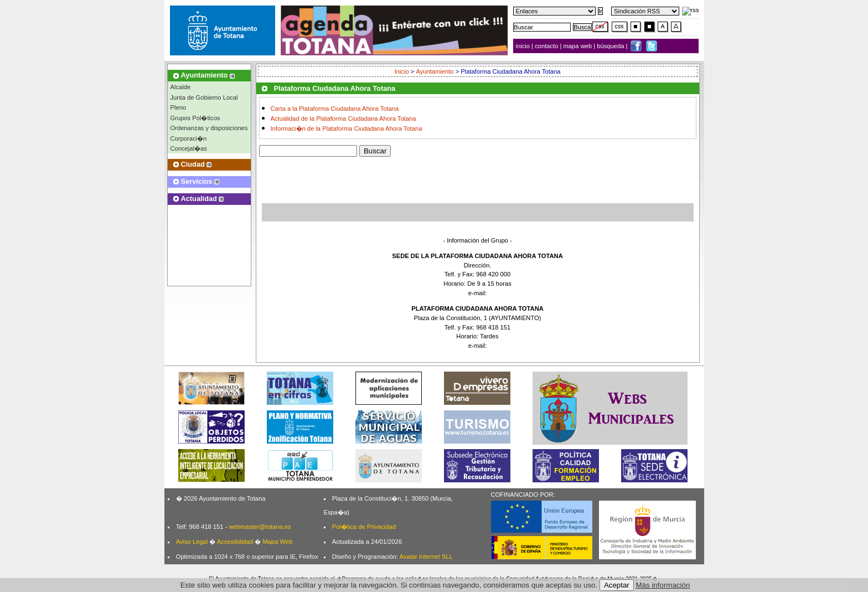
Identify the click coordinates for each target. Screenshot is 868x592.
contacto (546, 46)
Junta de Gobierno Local (204, 97)
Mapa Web (277, 542)
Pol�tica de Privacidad (364, 527)
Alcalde (181, 87)
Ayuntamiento (435, 71)
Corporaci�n (189, 138)
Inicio (402, 71)
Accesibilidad (235, 542)
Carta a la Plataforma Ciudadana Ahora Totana (335, 109)
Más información (663, 585)
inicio (524, 46)
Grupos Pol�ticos (195, 118)
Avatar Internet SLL (426, 557)
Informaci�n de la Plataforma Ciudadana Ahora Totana (347, 128)
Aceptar (617, 585)
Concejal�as (189, 148)
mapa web (579, 46)
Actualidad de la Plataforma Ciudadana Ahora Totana (343, 119)
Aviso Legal (192, 542)
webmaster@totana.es (260, 527)
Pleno (179, 107)
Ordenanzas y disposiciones (209, 128)
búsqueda (611, 46)
